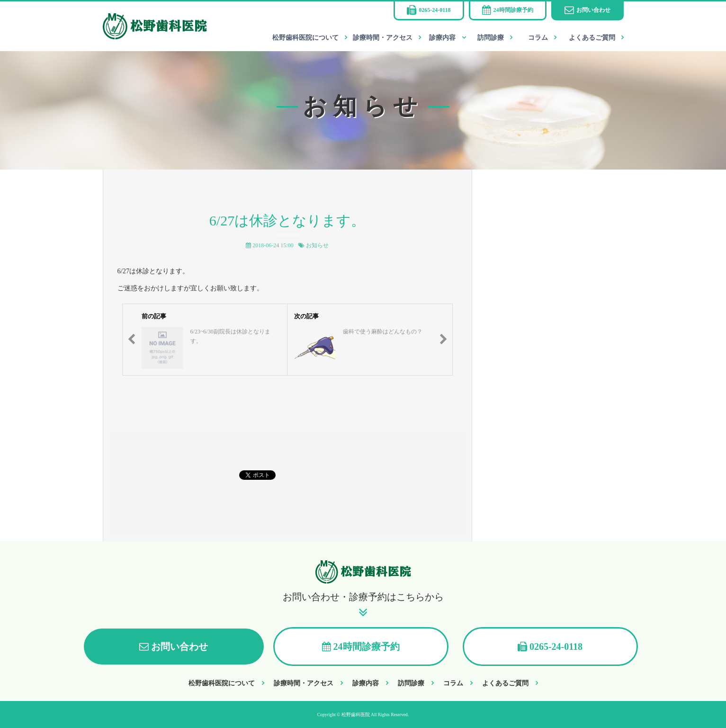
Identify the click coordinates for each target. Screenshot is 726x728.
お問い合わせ (593, 10)
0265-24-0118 (435, 10)
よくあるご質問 (592, 38)
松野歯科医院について (305, 38)
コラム (538, 38)
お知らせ (317, 245)
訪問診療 (491, 38)
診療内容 (442, 38)
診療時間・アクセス (383, 38)
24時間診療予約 (513, 10)
